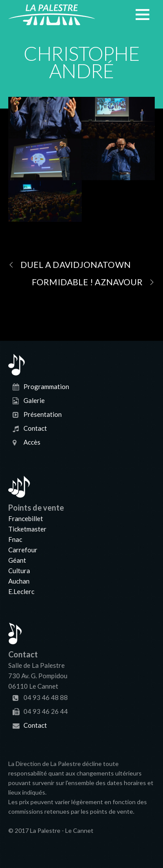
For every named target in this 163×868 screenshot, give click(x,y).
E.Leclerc (21, 591)
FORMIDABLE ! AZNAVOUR (93, 282)
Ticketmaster (27, 529)
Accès (32, 442)
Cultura (19, 571)
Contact (35, 428)
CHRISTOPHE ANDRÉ (82, 62)
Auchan (19, 581)
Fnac (15, 539)
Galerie (34, 400)
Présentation (43, 414)
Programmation (46, 386)
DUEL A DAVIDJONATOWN (70, 264)
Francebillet (26, 518)
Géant (17, 560)
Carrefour (23, 550)
